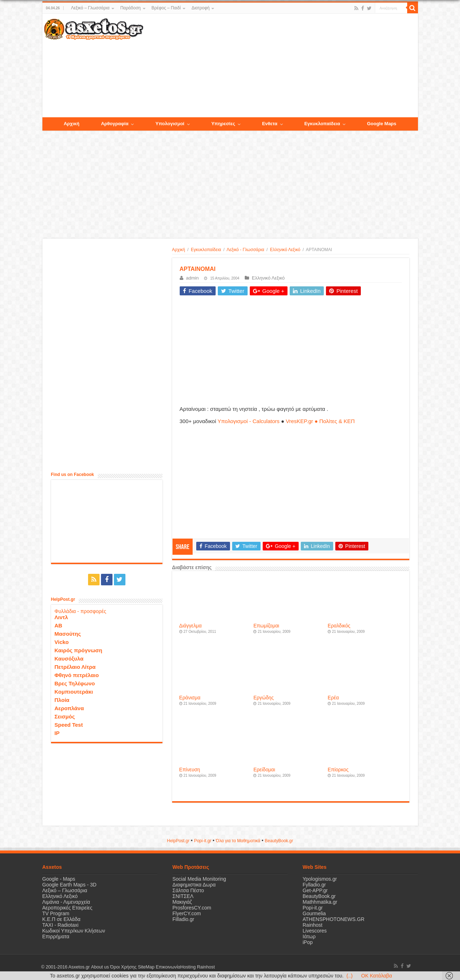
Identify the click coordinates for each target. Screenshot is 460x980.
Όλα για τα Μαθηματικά (238, 841)
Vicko (62, 642)
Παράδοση (131, 8)
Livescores (315, 931)
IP (57, 733)
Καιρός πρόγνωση (79, 650)
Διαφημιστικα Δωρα (194, 885)
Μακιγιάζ (182, 902)
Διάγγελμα (191, 626)
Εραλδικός (339, 626)
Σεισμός (65, 716)
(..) (349, 976)
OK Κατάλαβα (377, 976)
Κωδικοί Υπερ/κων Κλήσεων (74, 931)
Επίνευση (190, 770)
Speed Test (69, 725)
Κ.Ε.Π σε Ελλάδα (61, 919)
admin (192, 278)
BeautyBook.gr (319, 896)
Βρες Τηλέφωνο (75, 683)
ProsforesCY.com (192, 908)
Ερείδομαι (264, 770)
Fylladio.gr (314, 885)
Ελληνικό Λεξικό (285, 250)
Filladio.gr (183, 919)
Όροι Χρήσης (123, 967)
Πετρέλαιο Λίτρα (75, 667)
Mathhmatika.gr (320, 902)
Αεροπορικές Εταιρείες (68, 908)
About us (100, 967)
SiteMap (146, 967)
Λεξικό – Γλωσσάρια (90, 8)
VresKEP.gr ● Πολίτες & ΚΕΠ (320, 421)
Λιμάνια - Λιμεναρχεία (66, 902)
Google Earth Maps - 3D (70, 885)
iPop (308, 942)
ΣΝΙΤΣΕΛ (183, 896)
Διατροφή (201, 8)
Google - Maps (59, 879)
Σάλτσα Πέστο (188, 890)
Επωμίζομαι (266, 626)
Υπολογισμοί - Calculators (249, 421)
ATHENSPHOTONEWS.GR (333, 919)
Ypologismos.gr (320, 879)
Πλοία (62, 700)
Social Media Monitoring (199, 879)
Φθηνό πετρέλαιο (77, 675)
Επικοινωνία (168, 967)
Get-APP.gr (315, 890)
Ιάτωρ (309, 936)
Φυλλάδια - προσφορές (80, 611)
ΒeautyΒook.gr (279, 841)
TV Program (56, 913)
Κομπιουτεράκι (74, 692)
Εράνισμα (190, 698)
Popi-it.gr (203, 841)
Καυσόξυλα (69, 659)
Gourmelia (314, 913)
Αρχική (179, 250)
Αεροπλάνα (69, 708)
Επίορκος (338, 770)
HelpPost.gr (178, 841)
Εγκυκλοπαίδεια (206, 250)
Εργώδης (263, 698)
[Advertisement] (280, 66)
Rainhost (312, 925)
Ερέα (333, 698)
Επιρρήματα (56, 936)
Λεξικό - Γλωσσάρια (246, 250)
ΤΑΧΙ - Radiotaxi (61, 925)
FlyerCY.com (187, 913)
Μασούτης (68, 634)
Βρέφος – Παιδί (166, 8)
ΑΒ (59, 625)
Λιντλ (61, 617)
